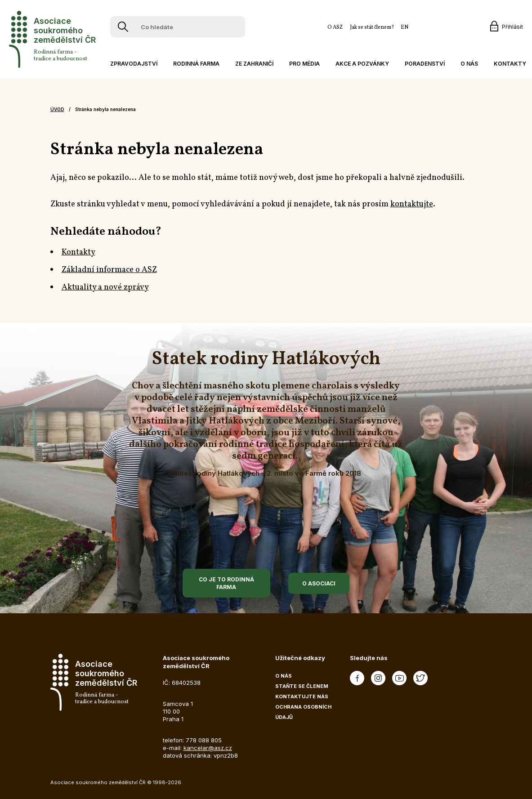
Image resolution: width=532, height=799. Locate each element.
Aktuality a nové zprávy (105, 288)
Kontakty (78, 252)
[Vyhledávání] (123, 27)
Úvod (57, 109)
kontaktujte (412, 204)
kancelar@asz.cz (208, 748)
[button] (133, 64)
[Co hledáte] (179, 27)
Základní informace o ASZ (109, 270)
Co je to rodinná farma (226, 583)
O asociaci (319, 583)
